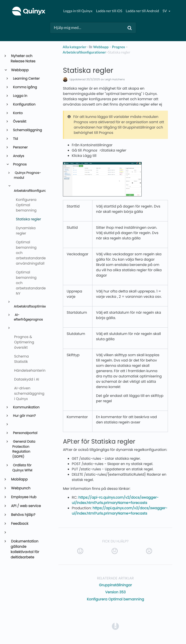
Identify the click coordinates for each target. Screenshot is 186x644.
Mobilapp (19, 479)
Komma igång (25, 87)
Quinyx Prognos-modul (27, 175)
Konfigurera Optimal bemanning (115, 599)
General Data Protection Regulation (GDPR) (24, 449)
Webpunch (21, 488)
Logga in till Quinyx (78, 11)
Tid (15, 139)
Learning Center (26, 79)
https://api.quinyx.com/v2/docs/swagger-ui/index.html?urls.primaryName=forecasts (119, 511)
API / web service (26, 506)
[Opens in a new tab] (115, 626)
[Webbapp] (98, 47)
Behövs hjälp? (23, 515)
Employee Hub (23, 497)
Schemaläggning (27, 130)
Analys (18, 156)
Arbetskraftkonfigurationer (28, 191)
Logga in (20, 96)
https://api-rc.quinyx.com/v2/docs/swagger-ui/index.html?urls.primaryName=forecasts (115, 500)
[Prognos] (118, 47)
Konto (18, 113)
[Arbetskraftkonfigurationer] (84, 52)
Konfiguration (24, 105)
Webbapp (20, 70)
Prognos (20, 164)
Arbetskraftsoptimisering (28, 307)
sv (165, 11)
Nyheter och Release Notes (23, 59)
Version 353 (116, 592)
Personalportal (25, 433)
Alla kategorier (74, 47)
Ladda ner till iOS (109, 11)
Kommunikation (26, 407)
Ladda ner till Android (142, 11)
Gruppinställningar (115, 585)
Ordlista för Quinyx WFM (22, 468)
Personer (20, 147)
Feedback (19, 524)
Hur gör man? (24, 416)
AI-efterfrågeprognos (28, 317)
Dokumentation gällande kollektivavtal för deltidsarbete (25, 549)
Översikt (19, 122)
